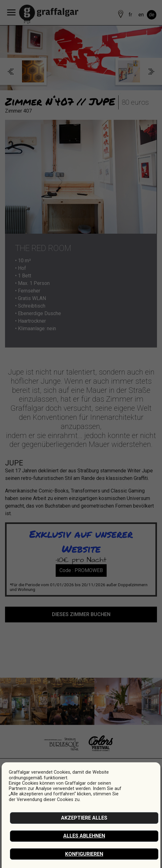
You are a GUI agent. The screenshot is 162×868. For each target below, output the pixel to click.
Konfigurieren (84, 854)
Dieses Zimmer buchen (81, 614)
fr (130, 15)
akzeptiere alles (84, 818)
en (141, 15)
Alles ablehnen (84, 836)
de (152, 15)
